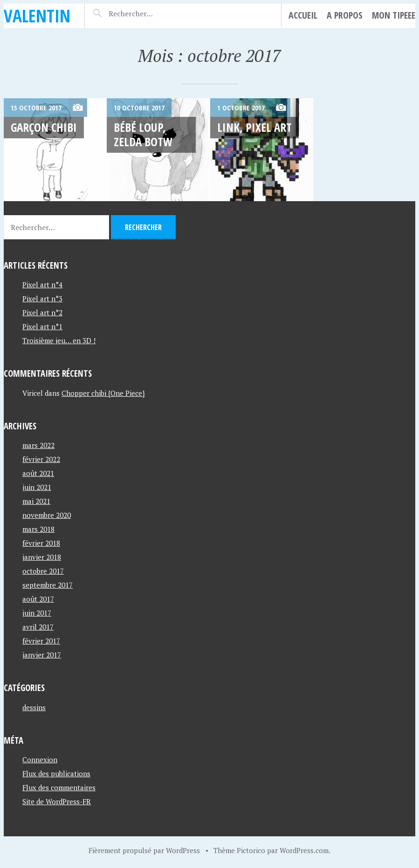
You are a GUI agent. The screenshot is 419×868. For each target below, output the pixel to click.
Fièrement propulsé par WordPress (144, 850)
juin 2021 (37, 487)
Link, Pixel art (254, 127)
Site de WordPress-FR (57, 801)
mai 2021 (36, 501)
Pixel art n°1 (42, 326)
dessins (34, 707)
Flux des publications (56, 773)
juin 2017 (37, 613)
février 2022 (41, 459)
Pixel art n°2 (42, 312)
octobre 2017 (43, 571)
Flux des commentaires (59, 787)
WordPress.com (304, 850)
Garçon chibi (44, 127)
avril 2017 (38, 627)
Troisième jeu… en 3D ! (59, 340)
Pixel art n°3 (42, 298)
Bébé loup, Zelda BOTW (143, 134)
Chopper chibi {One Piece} (103, 393)
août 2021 (38, 473)
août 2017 (38, 599)
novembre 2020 (47, 515)
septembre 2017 (48, 585)
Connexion (40, 759)
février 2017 (41, 641)
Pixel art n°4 (42, 285)
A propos (345, 15)
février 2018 (41, 543)
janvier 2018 (42, 557)
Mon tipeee (394, 15)
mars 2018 (38, 529)
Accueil (303, 15)
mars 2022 (38, 445)
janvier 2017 (42, 655)
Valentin (37, 16)
